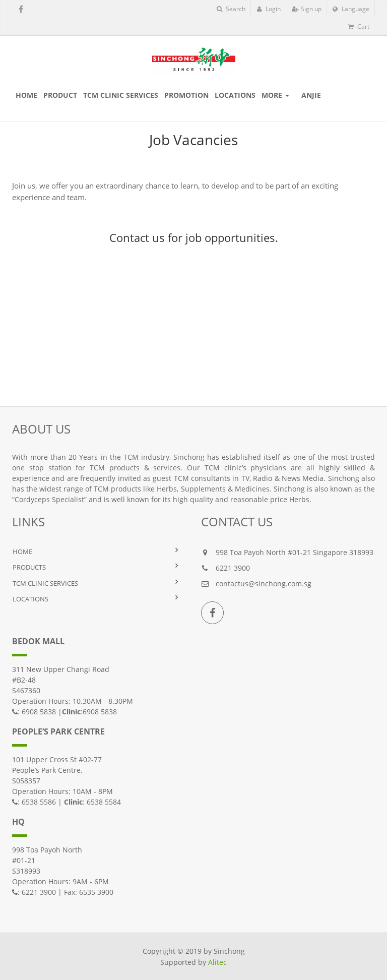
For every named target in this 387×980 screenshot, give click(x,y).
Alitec (217, 962)
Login (269, 9)
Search (231, 9)
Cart (359, 26)
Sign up (307, 9)
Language (351, 9)
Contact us (137, 237)
